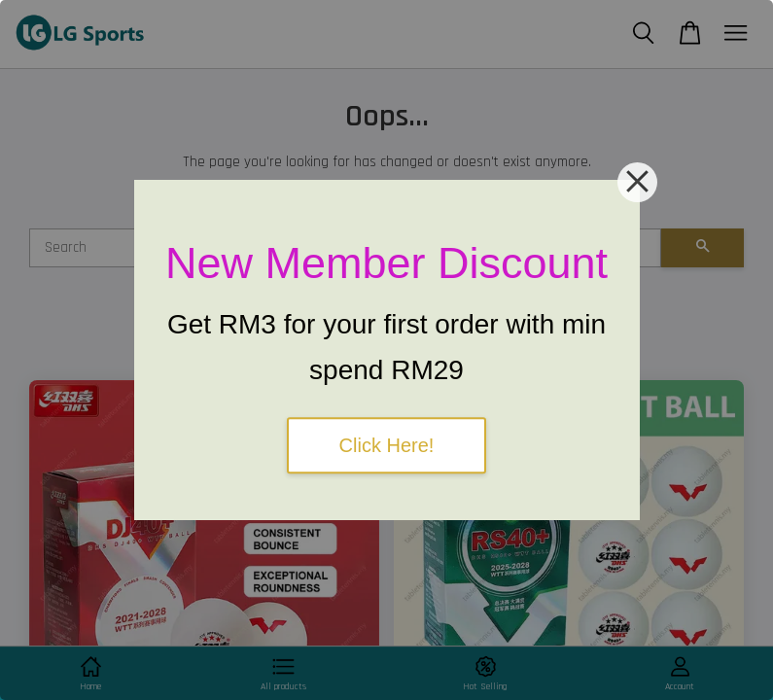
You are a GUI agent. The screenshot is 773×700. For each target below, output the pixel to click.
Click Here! (387, 445)
